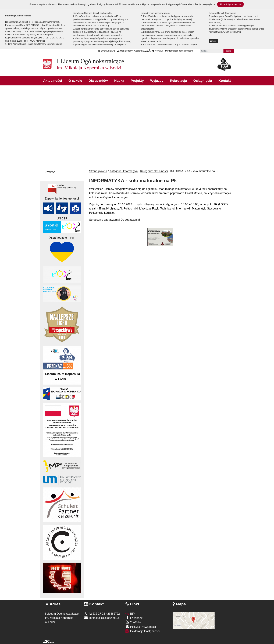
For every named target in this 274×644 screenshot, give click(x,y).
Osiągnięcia (203, 81)
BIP (130, 614)
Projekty (137, 81)
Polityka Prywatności (141, 627)
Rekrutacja (178, 81)
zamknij (213, 41)
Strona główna (107, 51)
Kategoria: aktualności (154, 171)
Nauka (119, 81)
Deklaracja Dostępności (143, 631)
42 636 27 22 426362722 (102, 614)
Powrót (50, 172)
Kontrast (158, 51)
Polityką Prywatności (107, 4)
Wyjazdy (157, 81)
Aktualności (53, 81)
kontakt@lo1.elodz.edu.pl (102, 618)
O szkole (75, 81)
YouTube (133, 622)
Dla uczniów (98, 81)
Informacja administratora (179, 51)
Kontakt (225, 81)
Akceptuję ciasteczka (230, 4)
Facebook (134, 618)
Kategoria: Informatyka (124, 171)
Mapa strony (125, 51)
